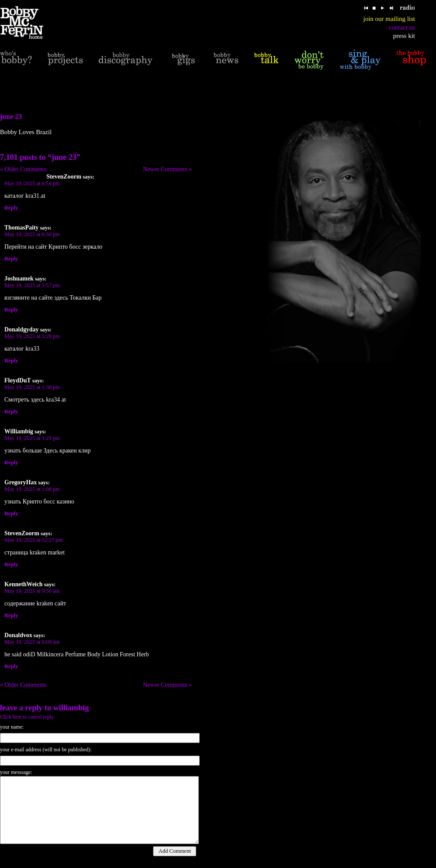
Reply (11, 208)
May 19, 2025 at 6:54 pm (32, 183)
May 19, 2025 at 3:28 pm (32, 336)
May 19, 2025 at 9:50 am (32, 591)
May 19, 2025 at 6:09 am (32, 642)
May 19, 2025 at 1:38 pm (32, 387)
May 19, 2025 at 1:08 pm (32, 489)
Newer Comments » (167, 169)
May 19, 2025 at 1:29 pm (32, 438)
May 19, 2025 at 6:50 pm (32, 234)
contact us (402, 27)
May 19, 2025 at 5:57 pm (32, 285)
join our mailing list (389, 19)
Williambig (71, 708)
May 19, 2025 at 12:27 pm (34, 540)
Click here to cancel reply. (27, 717)
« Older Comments (23, 169)
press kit (404, 36)
